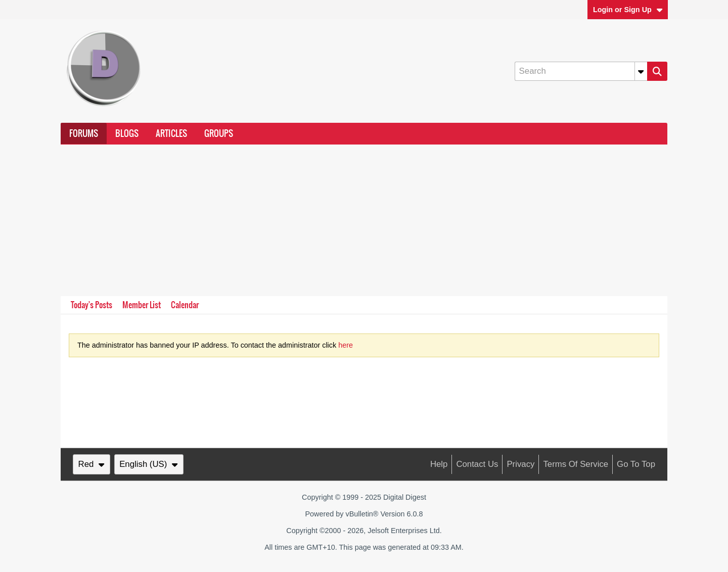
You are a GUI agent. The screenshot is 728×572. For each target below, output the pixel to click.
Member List (142, 305)
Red (92, 464)
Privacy (520, 464)
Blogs (127, 133)
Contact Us (477, 464)
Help (439, 464)
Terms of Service (576, 464)
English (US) (149, 464)
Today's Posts (92, 305)
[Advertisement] (364, 220)
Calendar (185, 305)
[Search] (581, 71)
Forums (84, 133)
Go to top (636, 464)
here (346, 345)
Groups (219, 133)
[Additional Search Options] (641, 71)
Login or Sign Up (628, 10)
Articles (171, 133)
